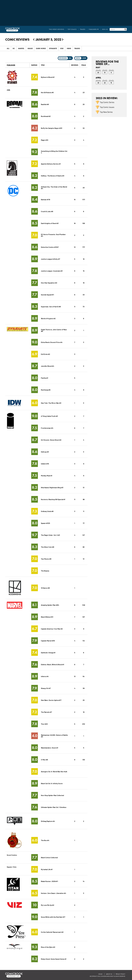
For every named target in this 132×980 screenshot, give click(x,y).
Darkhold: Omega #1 (48, 652)
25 (84, 104)
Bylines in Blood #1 (48, 77)
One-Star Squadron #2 (49, 283)
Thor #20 (44, 724)
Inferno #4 (45, 676)
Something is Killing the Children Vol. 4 (54, 152)
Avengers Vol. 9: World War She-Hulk (54, 771)
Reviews (75, 65)
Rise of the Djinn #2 (48, 947)
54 (84, 676)
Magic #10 (45, 140)
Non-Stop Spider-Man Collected (52, 795)
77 (84, 523)
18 (75, 223)
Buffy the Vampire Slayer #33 (52, 128)
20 (84, 187)
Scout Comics (12, 855)
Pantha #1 (45, 378)
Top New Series (106, 112)
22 (105, 83)
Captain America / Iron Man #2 (52, 629)
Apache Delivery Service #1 (51, 164)
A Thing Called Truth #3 (49, 416)
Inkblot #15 (45, 464)
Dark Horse (41, 48)
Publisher (11, 65)
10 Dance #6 (45, 588)
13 (75, 247)
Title (43, 65)
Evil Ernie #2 (45, 354)
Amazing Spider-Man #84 (50, 605)
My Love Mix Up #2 (48, 905)
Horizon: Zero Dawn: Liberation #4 (53, 893)
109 (84, 223)
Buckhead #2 (46, 116)
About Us (109, 974)
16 (84, 259)
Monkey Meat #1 (47, 475)
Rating (34, 65)
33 (84, 295)
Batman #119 (45, 199)
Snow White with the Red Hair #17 (53, 917)
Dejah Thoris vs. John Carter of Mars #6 (54, 330)
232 (84, 724)
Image (30, 48)
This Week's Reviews (57, 29)
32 (84, 128)
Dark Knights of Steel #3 (50, 223)
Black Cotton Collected (49, 857)
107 (84, 617)
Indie (69, 48)
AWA (8, 90)
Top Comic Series (107, 102)
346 (84, 605)
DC (14, 48)
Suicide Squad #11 (47, 295)
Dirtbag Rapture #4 (48, 821)
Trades (83, 29)
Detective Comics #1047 (50, 247)
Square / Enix (12, 867)
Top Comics (72, 29)
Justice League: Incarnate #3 (52, 271)
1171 (84, 199)
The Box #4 (45, 840)
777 (84, 247)
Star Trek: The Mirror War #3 (51, 403)
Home (100, 974)
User (84, 58)
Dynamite (53, 48)
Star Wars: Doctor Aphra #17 (51, 700)
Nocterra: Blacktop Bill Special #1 (53, 499)
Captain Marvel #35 (48, 641)
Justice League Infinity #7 (50, 259)
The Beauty (45, 571)
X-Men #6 (44, 760)
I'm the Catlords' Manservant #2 (52, 932)
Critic (78, 58)
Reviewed (63, 58)
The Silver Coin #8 (48, 547)
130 (84, 760)
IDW (62, 48)
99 (84, 499)
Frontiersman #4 (47, 428)
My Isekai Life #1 (47, 869)
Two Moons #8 (46, 559)
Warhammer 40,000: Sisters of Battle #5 (54, 736)
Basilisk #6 (45, 104)
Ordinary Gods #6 (47, 511)
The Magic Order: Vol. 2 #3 (50, 535)
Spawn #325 (45, 523)
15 (75, 199)
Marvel (21, 48)
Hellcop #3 (45, 452)
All (8, 48)
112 (84, 641)
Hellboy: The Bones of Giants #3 (53, 176)
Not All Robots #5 (47, 92)
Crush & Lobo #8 (47, 211)
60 (84, 547)
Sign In (105, 29)
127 (84, 535)
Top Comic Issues (107, 107)
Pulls (84, 65)
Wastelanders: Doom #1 (50, 748)
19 (84, 712)
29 (98, 83)
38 (84, 688)
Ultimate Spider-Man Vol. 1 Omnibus (54, 807)
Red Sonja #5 (46, 390)
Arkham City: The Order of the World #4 (54, 187)
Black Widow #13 (47, 617)
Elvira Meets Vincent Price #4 (52, 342)
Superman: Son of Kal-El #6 (51, 306)
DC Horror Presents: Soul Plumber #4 (53, 235)
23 (84, 92)
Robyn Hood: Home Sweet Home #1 (54, 959)
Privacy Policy (120, 974)
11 (75, 306)
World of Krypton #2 (48, 318)
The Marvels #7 (46, 712)
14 (84, 881)
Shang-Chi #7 (46, 688)
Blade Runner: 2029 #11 (49, 881)
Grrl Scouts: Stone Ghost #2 (51, 440)
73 (84, 306)
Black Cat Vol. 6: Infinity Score (52, 783)
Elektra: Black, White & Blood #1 (53, 664)
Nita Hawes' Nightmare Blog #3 (52, 487)
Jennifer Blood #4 (47, 366)
